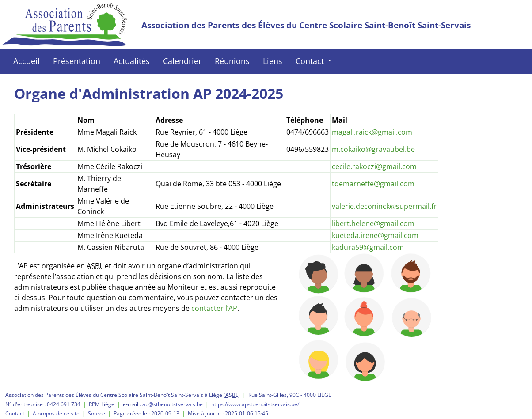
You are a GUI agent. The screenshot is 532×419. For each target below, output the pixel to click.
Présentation (77, 61)
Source (97, 413)
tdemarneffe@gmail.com (373, 184)
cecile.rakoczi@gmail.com (374, 166)
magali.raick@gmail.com (372, 132)
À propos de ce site (56, 413)
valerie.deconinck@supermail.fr (384, 206)
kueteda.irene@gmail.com (375, 235)
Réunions (232, 61)
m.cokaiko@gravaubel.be (373, 149)
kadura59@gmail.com (368, 247)
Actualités (132, 61)
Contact (314, 61)
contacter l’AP (214, 308)
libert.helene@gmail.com (373, 223)
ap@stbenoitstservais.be (173, 404)
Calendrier (182, 61)
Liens (273, 61)
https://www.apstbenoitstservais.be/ (255, 404)
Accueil (27, 61)
